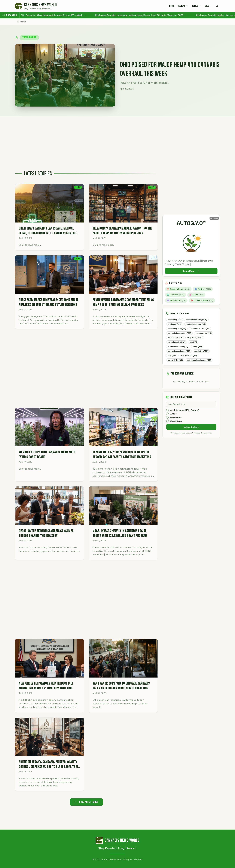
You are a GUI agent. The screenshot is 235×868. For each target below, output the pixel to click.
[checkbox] (167, 416)
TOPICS (196, 6)
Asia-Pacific (176, 423)
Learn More (191, 271)
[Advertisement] (117, 139)
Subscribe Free (191, 432)
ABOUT (207, 6)
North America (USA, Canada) (184, 416)
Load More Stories (86, 802)
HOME (172, 6)
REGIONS (183, 6)
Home (22, 22)
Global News (176, 426)
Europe (173, 419)
